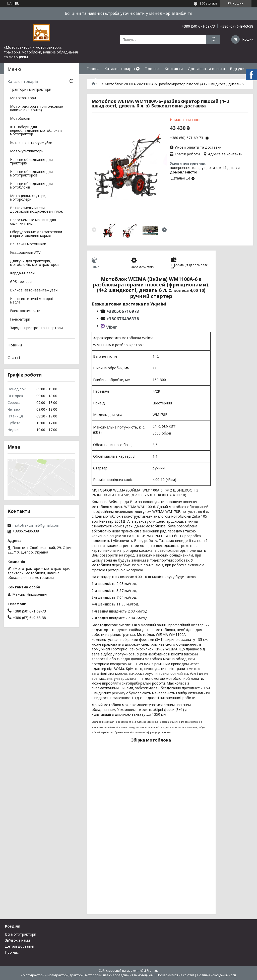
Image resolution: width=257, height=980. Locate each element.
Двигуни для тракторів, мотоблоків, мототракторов (35, 263)
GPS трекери (21, 282)
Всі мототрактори (21, 934)
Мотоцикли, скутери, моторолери (28, 198)
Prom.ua (153, 971)
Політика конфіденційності (217, 975)
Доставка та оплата (206, 69)
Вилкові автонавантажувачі (34, 290)
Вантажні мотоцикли (28, 244)
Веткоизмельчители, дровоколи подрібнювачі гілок (36, 210)
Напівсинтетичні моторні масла (31, 301)
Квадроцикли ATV (25, 253)
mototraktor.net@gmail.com (36, 525)
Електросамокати (25, 311)
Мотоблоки (20, 119)
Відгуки (237, 69)
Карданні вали (22, 273)
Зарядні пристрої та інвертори (36, 328)
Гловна (93, 69)
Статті (14, 357)
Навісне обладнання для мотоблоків (31, 186)
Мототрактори (23, 98)
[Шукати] (213, 40)
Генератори (20, 320)
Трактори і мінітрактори (31, 90)
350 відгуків (208, 3)
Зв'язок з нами (17, 940)
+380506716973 (122, 311)
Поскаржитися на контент (175, 975)
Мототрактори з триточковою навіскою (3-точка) (37, 108)
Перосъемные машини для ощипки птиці (33, 222)
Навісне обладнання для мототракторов (31, 174)
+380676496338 (123, 319)
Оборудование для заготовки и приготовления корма (36, 234)
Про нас (152, 69)
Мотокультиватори (27, 151)
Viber (112, 327)
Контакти (174, 69)
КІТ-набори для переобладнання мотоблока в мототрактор (36, 131)
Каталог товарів (120, 69)
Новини (15, 345)
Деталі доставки (20, 946)
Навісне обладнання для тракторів (31, 162)
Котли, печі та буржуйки (31, 143)
